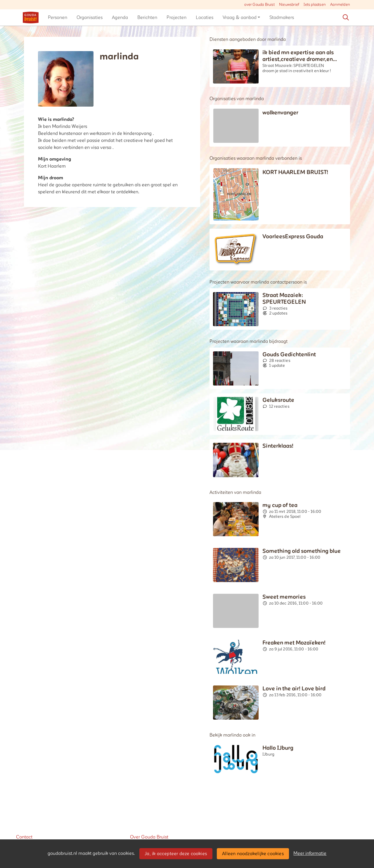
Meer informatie (310, 853)
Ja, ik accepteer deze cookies (176, 854)
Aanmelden (340, 5)
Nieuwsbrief (289, 5)
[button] (58, 18)
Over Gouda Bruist (149, 837)
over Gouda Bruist (259, 5)
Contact (24, 837)
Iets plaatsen (315, 5)
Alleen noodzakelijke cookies (253, 854)
